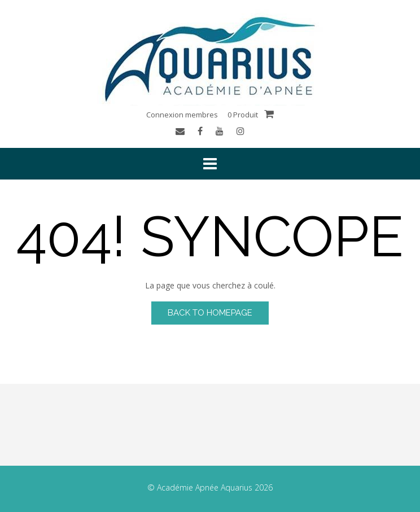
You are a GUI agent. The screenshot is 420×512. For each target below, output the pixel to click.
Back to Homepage (210, 313)
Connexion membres (182, 115)
